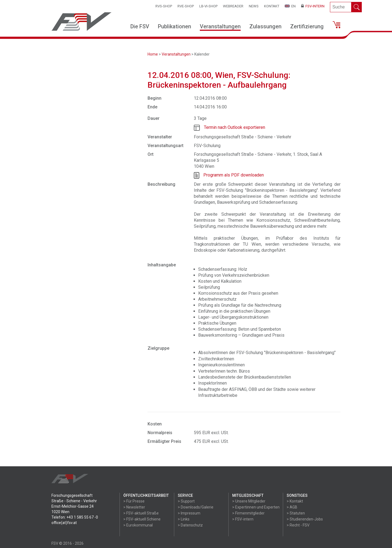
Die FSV (140, 26)
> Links (184, 519)
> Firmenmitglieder (248, 513)
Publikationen (174, 26)
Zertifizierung (307, 26)
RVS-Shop (164, 6)
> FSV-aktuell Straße (141, 513)
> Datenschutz (190, 525)
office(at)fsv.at (64, 523)
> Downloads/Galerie (196, 507)
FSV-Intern (313, 6)
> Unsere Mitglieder (249, 501)
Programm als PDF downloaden (234, 175)
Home (153, 54)
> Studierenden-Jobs (305, 519)
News (254, 6)
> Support (186, 501)
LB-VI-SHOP (208, 6)
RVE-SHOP (186, 6)
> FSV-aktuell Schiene (142, 519)
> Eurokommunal (138, 525)
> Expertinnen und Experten (256, 507)
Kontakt (272, 6)
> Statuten (296, 513)
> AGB (292, 507)
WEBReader (233, 6)
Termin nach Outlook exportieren (235, 127)
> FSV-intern (243, 519)
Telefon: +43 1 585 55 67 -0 (75, 517)
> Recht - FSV (298, 525)
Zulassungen (265, 26)
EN (290, 6)
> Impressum (189, 513)
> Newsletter (134, 507)
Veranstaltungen (220, 26)
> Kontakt (295, 501)
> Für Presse (134, 501)
